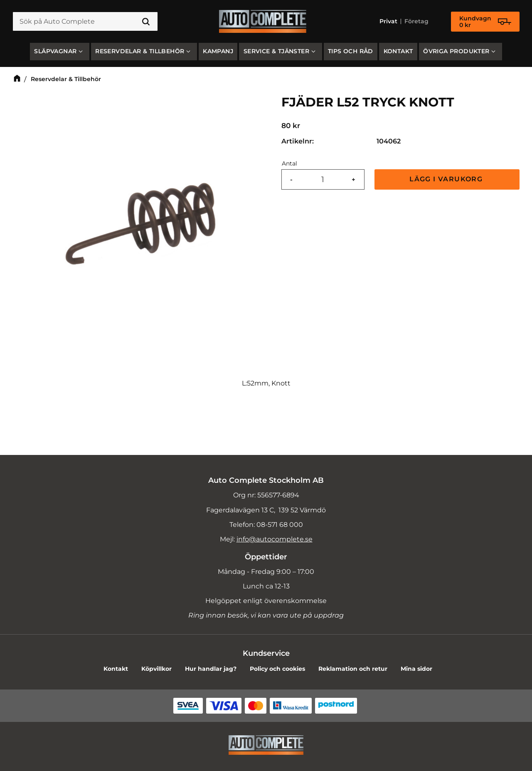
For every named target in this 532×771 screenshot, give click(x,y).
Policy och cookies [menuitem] (277, 669)
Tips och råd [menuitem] (351, 51)
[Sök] (146, 22)
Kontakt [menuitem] (398, 51)
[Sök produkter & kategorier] (85, 22)
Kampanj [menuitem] (218, 51)
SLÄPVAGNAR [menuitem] (55, 51)
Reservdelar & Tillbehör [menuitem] (140, 51)
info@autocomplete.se (275, 539)
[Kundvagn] (485, 22)
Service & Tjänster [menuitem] (276, 51)
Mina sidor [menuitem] (416, 669)
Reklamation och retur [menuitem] (353, 669)
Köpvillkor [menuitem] (156, 669)
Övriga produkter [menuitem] (456, 51)
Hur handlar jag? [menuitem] (211, 669)
